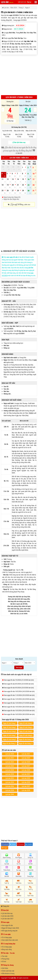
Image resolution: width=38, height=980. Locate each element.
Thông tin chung (7, 965)
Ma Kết (7, 876)
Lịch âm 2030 (10, 774)
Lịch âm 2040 (10, 794)
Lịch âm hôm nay (7, 913)
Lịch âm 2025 (26, 762)
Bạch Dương (7, 857)
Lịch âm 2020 (10, 754)
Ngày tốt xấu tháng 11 (10, 743)
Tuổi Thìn (19, 889)
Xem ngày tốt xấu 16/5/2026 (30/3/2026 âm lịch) (19, 714)
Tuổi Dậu (7, 902)
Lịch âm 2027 (26, 766)
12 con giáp (6, 934)
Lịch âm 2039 (26, 790)
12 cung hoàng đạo (8, 944)
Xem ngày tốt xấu (7, 925)
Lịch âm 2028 (10, 770)
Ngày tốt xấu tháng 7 (10, 735)
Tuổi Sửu (19, 883)
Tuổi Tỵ (30, 889)
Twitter (13, 844)
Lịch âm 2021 (26, 754)
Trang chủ (5, 906)
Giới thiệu (5, 968)
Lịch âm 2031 (26, 774)
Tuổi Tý (7, 883)
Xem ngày (5, 922)
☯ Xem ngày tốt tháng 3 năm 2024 (19, 204)
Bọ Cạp (19, 870)
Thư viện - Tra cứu (8, 953)
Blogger (5, 848)
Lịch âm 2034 (10, 782)
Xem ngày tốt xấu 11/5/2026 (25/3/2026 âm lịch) (19, 695)
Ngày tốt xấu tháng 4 (26, 727)
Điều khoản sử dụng (8, 973)
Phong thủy (5, 959)
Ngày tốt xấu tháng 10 (26, 739)
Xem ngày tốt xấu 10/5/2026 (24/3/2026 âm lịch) (19, 691)
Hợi (25, 41)
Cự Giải (7, 864)
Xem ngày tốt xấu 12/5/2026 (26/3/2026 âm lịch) (19, 699)
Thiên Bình (7, 870)
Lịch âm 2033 (26, 778)
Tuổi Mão (7, 889)
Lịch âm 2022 (10, 758)
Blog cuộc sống (6, 949)
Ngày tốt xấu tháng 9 (10, 739)
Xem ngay (19, 667)
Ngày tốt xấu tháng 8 (26, 735)
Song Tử (30, 857)
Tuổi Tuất (19, 902)
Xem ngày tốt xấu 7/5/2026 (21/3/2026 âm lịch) (19, 680)
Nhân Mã (30, 870)
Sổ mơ (3, 961)
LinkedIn (29, 844)
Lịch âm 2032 (10, 778)
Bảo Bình (19, 876)
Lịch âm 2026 (10, 766)
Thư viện (4, 956)
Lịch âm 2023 (26, 758)
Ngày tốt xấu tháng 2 (26, 723)
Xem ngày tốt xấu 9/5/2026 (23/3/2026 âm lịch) (19, 688)
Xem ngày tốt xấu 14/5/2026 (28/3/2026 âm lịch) (19, 707)
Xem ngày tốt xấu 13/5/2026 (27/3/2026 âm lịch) (19, 703)
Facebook (5, 844)
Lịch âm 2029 (26, 770)
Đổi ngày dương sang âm (9, 931)
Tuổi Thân (30, 896)
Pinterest (21, 844)
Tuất (32, 41)
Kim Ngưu (19, 857)
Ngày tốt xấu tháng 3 (10, 727)
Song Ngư (30, 876)
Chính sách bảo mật (8, 971)
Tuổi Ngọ (7, 896)
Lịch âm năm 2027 (7, 919)
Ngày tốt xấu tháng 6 (26, 731)
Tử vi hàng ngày (6, 937)
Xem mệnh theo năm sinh (9, 940)
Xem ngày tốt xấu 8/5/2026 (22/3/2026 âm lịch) (19, 684)
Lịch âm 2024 (10, 762)
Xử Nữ (30, 864)
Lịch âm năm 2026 (7, 916)
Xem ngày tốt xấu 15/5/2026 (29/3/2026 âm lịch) (19, 710)
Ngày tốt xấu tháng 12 (26, 743)
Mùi (28, 41)
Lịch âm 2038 (10, 790)
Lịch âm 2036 (10, 786)
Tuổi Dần (30, 883)
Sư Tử (19, 864)
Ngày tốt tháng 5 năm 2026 (10, 928)
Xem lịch (5, 910)
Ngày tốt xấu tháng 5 (10, 731)
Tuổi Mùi (19, 896)
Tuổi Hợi (30, 902)
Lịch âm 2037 (26, 786)
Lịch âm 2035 (26, 782)
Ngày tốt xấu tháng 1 (10, 723)
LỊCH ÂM (7, 2)
